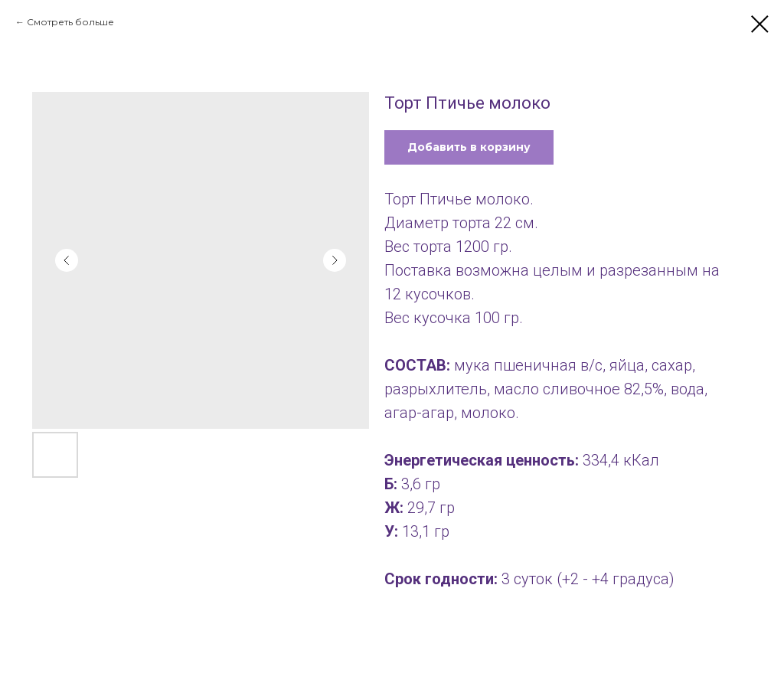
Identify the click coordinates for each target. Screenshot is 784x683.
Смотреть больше (70, 22)
